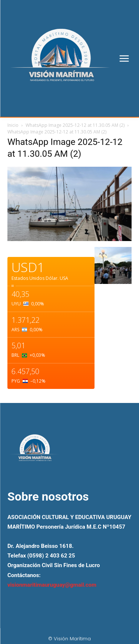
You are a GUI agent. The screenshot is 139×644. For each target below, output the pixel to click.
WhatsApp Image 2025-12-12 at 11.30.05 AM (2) (75, 125)
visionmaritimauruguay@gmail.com (52, 585)
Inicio (13, 125)
